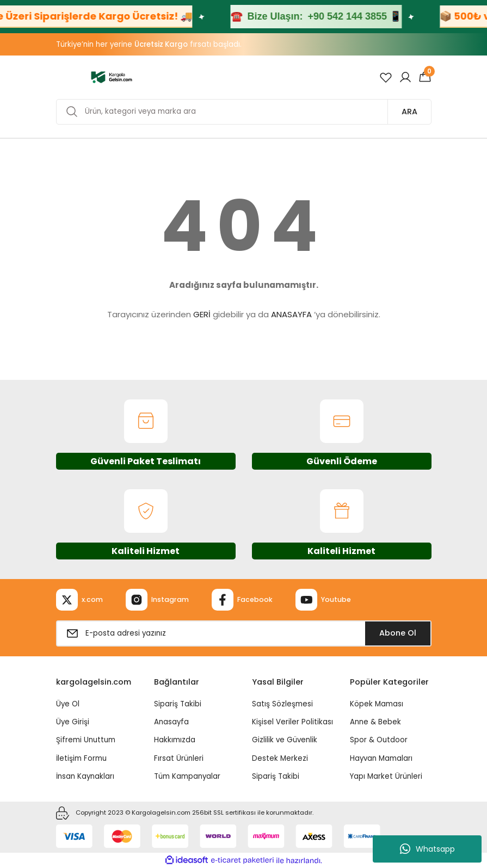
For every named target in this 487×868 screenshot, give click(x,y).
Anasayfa (171, 722)
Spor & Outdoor (379, 740)
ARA (409, 112)
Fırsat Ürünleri (179, 758)
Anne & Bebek (375, 722)
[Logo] (112, 77)
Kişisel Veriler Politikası (292, 722)
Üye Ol (68, 704)
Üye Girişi (73, 722)
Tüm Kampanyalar (187, 776)
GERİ (202, 314)
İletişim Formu (81, 758)
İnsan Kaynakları (85, 776)
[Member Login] (405, 77)
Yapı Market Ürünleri (386, 776)
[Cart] (425, 77)
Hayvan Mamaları (381, 758)
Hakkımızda (175, 740)
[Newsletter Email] (244, 633)
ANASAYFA (291, 314)
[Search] (244, 112)
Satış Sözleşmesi (282, 704)
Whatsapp (427, 849)
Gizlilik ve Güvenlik (285, 740)
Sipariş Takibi (178, 704)
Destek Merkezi (280, 758)
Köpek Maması (377, 704)
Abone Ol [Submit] (398, 633)
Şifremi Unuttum (86, 740)
